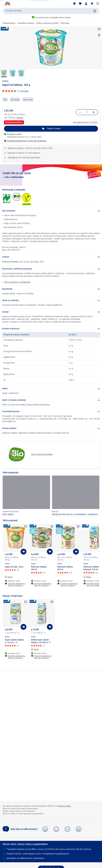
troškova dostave (64, 806)
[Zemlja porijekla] (51, 428)
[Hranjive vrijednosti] (51, 329)
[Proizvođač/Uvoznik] (51, 412)
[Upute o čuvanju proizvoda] (51, 400)
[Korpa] (92, 4)
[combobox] (51, 11)
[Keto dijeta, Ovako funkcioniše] (26, 496)
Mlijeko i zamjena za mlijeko (47, 23)
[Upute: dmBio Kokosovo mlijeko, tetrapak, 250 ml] (87, 577)
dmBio (5, 81)
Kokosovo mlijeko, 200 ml (39, 568)
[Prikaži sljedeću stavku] (95, 540)
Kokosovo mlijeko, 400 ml (65, 568)
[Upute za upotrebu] (51, 301)
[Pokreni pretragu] (95, 11)
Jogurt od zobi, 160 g (14, 567)
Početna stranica (9, 23)
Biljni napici (65, 23)
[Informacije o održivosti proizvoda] (51, 269)
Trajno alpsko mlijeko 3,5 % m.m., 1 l (14, 641)
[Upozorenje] (51, 289)
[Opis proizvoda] (51, 211)
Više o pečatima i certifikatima (17, 282)
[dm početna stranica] (7, 4)
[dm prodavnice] (74, 4)
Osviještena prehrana (26, 23)
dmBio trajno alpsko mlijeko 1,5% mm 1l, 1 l (41, 641)
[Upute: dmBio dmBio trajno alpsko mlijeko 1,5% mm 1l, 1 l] (35, 649)
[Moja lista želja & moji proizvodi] (80, 4)
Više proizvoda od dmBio (29, 455)
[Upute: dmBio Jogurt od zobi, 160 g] (9, 577)
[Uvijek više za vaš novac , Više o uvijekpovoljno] (51, 175)
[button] (98, 4)
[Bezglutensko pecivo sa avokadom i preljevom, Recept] (76, 496)
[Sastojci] (51, 312)
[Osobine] (51, 257)
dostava (20, 118)
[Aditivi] (51, 389)
